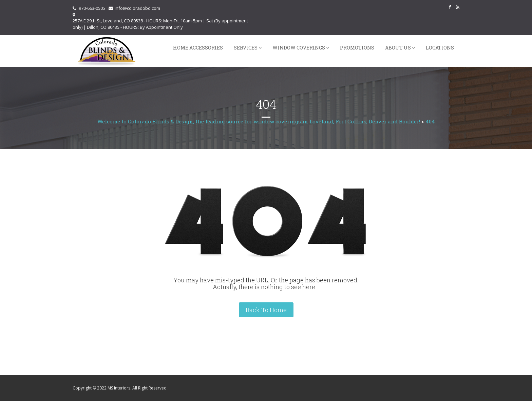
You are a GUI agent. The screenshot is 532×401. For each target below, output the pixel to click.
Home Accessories (198, 48)
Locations (440, 48)
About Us (398, 48)
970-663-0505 (92, 8)
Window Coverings (299, 48)
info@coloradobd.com (137, 8)
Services (246, 48)
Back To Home (266, 310)
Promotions (357, 48)
